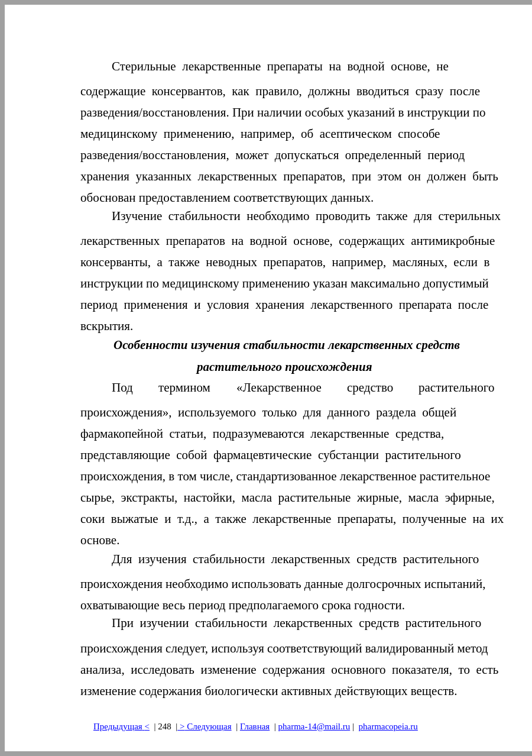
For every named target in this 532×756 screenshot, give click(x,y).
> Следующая (204, 726)
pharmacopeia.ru (388, 726)
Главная (255, 726)
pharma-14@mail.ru (314, 726)
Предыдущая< (121, 726)
